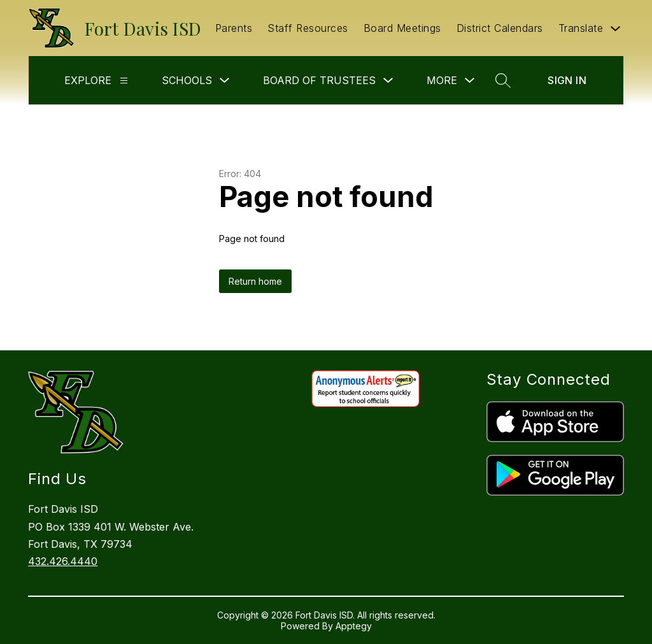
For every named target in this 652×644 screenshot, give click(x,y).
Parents (234, 28)
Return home (255, 281)
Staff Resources (308, 28)
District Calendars (500, 28)
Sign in (567, 80)
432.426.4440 (63, 561)
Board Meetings (402, 28)
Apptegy (354, 626)
